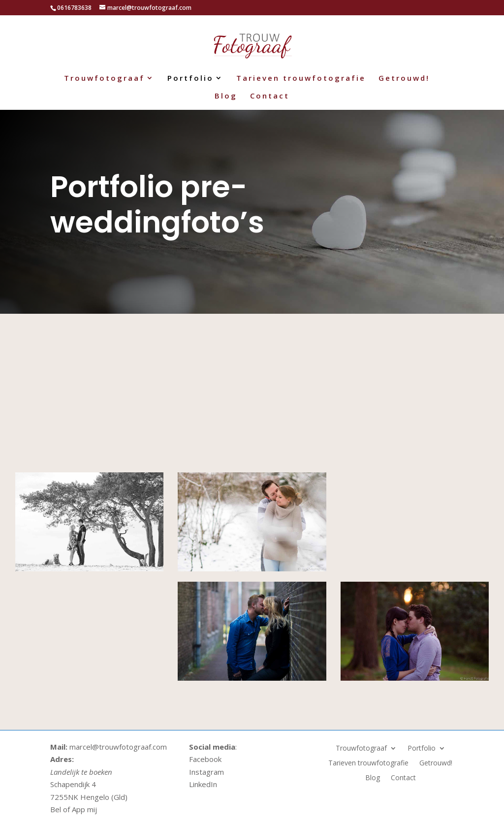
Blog (226, 96)
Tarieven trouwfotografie (301, 79)
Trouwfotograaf (104, 79)
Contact (270, 96)
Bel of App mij (74, 809)
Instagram (206, 772)
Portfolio (190, 79)
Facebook (205, 759)
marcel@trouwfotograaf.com (117, 747)
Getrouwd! (404, 79)
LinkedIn (203, 784)
